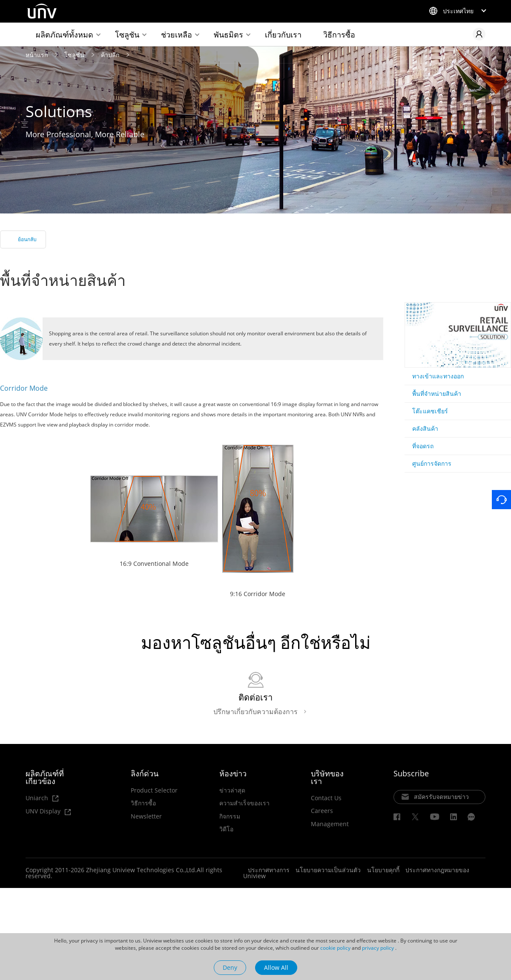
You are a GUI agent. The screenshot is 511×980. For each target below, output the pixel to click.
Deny (230, 967)
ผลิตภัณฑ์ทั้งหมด (65, 35)
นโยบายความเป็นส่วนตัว (328, 870)
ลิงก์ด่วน (145, 773)
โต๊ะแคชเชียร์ (430, 411)
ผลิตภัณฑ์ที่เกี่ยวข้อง (45, 777)
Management (330, 824)
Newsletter (146, 816)
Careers (322, 811)
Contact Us (326, 798)
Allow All (276, 967)
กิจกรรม (230, 816)
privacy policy (378, 948)
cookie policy (335, 948)
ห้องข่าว (233, 773)
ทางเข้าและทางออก (438, 376)
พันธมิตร (228, 35)
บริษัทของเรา (327, 777)
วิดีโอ (226, 829)
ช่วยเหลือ (177, 35)
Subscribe (411, 773)
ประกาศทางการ (269, 870)
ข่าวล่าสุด (232, 790)
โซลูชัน (127, 35)
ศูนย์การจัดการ (432, 463)
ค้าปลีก (110, 54)
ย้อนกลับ (27, 239)
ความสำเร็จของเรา (244, 803)
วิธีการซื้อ (339, 35)
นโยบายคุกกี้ (383, 870)
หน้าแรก (37, 54)
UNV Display (48, 811)
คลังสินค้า (425, 428)
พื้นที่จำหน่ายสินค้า (437, 393)
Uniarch (42, 798)
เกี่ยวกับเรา (283, 35)
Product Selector (154, 790)
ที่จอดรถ (423, 446)
